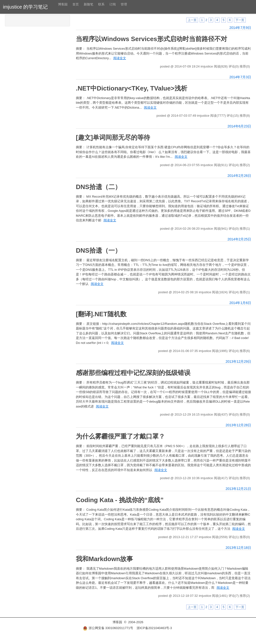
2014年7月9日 (240, 28)
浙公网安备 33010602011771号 (108, 628)
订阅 (113, 4)
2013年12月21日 (238, 489)
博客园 (63, 4)
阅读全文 (120, 58)
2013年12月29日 (238, 362)
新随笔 (88, 4)
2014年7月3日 (240, 77)
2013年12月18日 (238, 548)
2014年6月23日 (239, 126)
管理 (124, 4)
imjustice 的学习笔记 (25, 7)
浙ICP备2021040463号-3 (154, 628)
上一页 (192, 20)
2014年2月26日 (239, 176)
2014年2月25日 (239, 239)
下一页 (240, 20)
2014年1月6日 (240, 303)
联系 (101, 4)
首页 (76, 4)
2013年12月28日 (238, 425)
